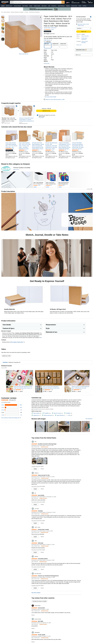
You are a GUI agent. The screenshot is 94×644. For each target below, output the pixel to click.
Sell (49, 6)
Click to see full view (23, 54)
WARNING (5, 362)
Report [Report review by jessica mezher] (33, 628)
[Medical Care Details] (12, 6)
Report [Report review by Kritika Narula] (33, 615)
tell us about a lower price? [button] (18, 342)
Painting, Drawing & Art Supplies (17, 12)
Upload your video (6, 356)
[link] (27, 111)
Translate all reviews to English (39, 601)
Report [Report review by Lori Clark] (42, 523)
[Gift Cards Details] (47, 6)
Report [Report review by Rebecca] (42, 489)
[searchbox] (37, 2)
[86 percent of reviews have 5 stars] (12, 405)
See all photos (89, 419)
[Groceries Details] (57, 6)
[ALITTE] (6, 169)
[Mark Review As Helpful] (35, 469)
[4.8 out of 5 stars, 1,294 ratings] (10, 149)
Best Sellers (25, 6)
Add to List (78, 55)
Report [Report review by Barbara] (42, 569)
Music (80, 6)
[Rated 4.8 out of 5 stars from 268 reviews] (81, 390)
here (41, 338)
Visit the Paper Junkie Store (50, 28)
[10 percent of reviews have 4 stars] (12, 407)
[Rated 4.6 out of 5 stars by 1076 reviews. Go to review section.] (39, 186)
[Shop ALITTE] (16, 170)
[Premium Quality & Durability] (22, 168)
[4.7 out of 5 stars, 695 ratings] (23, 150)
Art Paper (26, 12)
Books (31, 6)
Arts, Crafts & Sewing (6, 12)
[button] (3, 6)
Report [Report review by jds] (42, 504)
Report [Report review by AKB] (42, 552)
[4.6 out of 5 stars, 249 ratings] (63, 150)
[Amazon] (5, 2)
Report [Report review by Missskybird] (33, 642)
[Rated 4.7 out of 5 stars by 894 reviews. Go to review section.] (64, 186)
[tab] (36, 413)
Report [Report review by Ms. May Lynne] (42, 588)
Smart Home (74, 6)
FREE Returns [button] (48, 40)
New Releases (61, 6)
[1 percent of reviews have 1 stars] (12, 415)
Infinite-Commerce (85, 36)
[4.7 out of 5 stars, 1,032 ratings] (50, 150)
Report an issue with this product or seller (54, 99)
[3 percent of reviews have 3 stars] (12, 410)
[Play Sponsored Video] (20, 378)
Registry (68, 6)
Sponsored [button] (90, 189)
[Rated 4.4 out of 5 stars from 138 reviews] (23, 390)
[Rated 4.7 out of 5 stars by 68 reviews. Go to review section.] (51, 186)
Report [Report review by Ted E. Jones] (42, 537)
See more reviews (36, 593)
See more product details (51, 97)
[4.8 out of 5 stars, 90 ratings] (76, 150)
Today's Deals (37, 6)
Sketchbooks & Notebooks (34, 12)
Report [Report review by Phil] (42, 469)
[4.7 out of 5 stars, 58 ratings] (36, 150)
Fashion (85, 6)
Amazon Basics (17, 6)
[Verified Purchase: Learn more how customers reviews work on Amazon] (45, 447)
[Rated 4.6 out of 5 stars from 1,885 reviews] (52, 390)
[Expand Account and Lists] (80, 3)
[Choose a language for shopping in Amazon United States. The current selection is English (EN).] (68, 2)
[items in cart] (90, 2)
